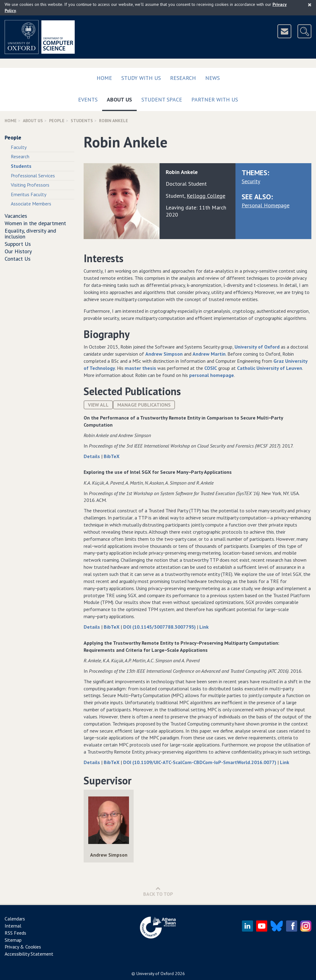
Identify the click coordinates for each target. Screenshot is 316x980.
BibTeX (112, 456)
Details (92, 456)
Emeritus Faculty (29, 194)
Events (88, 99)
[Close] (310, 5)
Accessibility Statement (29, 954)
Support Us (18, 244)
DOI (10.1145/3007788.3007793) (160, 627)
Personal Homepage (266, 205)
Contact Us (18, 259)
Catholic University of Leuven (270, 368)
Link (204, 627)
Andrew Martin (209, 354)
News (212, 78)
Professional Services (33, 176)
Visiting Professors (30, 185)
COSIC (211, 368)
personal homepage (212, 375)
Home (104, 78)
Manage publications (144, 405)
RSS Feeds (15, 933)
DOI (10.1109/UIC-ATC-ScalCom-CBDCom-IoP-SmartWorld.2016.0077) (200, 762)
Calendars (15, 919)
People (57, 121)
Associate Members (31, 204)
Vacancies (16, 216)
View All (98, 405)
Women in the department (35, 223)
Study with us (141, 78)
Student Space (162, 99)
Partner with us (215, 99)
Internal (13, 926)
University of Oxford (257, 347)
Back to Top (158, 891)
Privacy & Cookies (23, 947)
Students (82, 121)
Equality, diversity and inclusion (30, 234)
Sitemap (13, 940)
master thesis (140, 368)
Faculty (19, 147)
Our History (18, 251)
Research (183, 78)
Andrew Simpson (164, 354)
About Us (122, 98)
